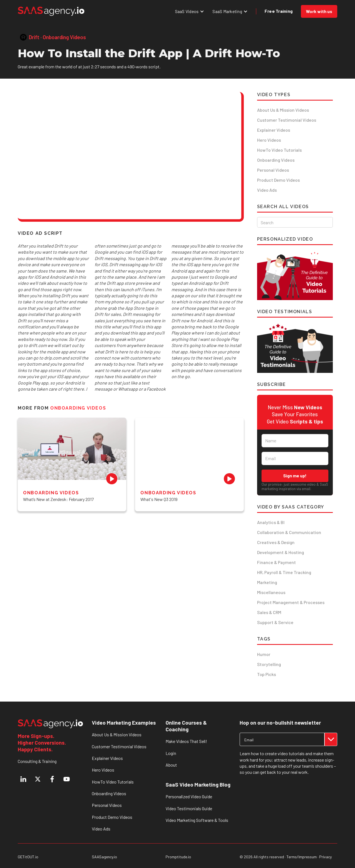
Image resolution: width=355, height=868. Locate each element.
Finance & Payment (277, 562)
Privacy (325, 857)
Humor (264, 654)
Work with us (319, 11)
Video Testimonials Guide (189, 808)
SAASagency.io (104, 857)
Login (171, 753)
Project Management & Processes (291, 602)
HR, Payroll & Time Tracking (284, 572)
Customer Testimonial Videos (287, 120)
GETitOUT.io (28, 857)
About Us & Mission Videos (283, 110)
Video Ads (267, 190)
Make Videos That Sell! (186, 741)
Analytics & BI (271, 522)
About (171, 765)
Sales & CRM (269, 612)
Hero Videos (269, 140)
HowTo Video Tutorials (279, 150)
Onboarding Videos (276, 160)
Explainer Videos (274, 130)
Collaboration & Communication (289, 532)
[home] (51, 11)
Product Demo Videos (278, 180)
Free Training (279, 11)
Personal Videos (273, 170)
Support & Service (275, 622)
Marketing (267, 582)
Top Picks (267, 674)
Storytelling (269, 664)
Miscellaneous (271, 592)
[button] (190, 11)
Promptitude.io (178, 857)
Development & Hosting (281, 552)
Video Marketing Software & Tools (197, 820)
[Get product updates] (282, 739)
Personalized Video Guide (189, 796)
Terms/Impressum (302, 857)
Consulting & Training (37, 761)
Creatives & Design (276, 542)
